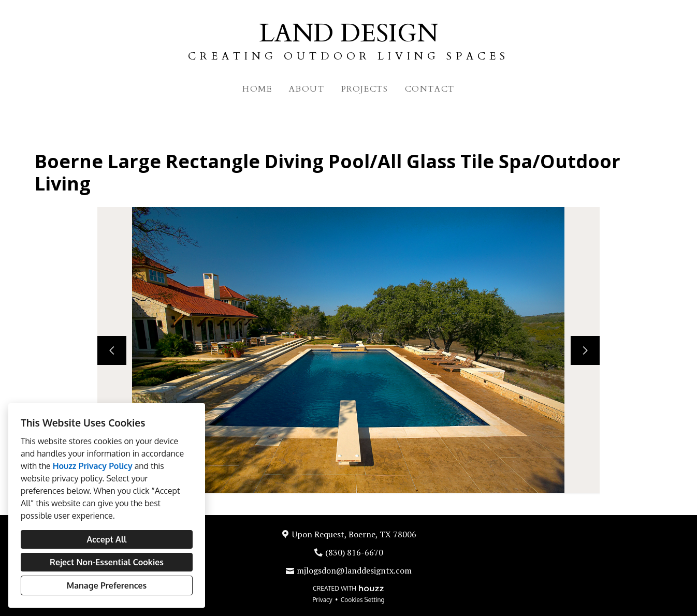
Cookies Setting (363, 600)
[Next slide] (585, 350)
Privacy (323, 600)
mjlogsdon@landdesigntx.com (354, 570)
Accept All (106, 539)
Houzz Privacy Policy (93, 466)
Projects (365, 89)
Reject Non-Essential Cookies (107, 562)
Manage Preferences (107, 585)
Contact (430, 89)
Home (257, 89)
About (307, 89)
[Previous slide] (112, 350)
